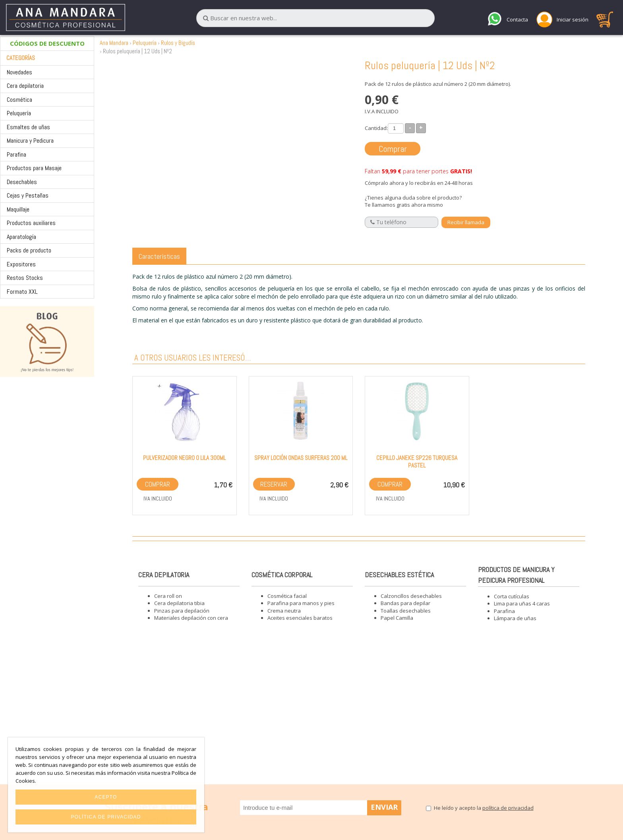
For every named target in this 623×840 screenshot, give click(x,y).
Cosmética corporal (282, 575)
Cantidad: (376, 128)
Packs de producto (29, 250)
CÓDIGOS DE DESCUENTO (47, 43)
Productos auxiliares (31, 223)
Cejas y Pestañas (28, 195)
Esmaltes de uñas (28, 127)
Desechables (22, 182)
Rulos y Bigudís (178, 43)
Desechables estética (399, 575)
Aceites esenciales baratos (300, 618)
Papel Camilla (397, 618)
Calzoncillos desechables (411, 596)
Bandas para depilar (405, 603)
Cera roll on (168, 596)
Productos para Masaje (34, 168)
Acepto (106, 797)
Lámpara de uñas (515, 618)
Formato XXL (22, 292)
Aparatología (21, 237)
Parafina (16, 154)
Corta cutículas (512, 596)
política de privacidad (508, 808)
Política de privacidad (106, 817)
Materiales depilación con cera (191, 618)
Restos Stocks (25, 278)
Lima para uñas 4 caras (522, 603)
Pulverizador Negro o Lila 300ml (184, 458)
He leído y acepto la (484, 808)
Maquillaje (18, 209)
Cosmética (19, 100)
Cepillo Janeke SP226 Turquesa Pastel (417, 462)
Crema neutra (284, 611)
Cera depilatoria (25, 86)
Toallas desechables (406, 611)
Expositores (21, 264)
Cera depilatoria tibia (179, 603)
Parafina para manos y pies (301, 603)
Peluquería (19, 113)
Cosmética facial (287, 596)
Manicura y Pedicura (30, 141)
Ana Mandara (114, 43)
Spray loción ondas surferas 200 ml (301, 458)
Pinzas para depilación (182, 611)
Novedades (19, 72)
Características (159, 256)
